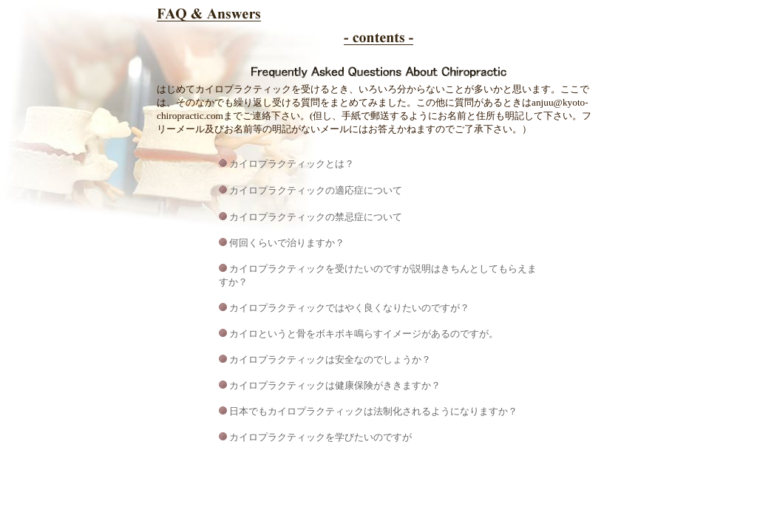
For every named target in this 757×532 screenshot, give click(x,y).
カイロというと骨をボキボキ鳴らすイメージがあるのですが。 (364, 334)
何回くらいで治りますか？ (287, 243)
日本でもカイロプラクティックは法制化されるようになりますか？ (372, 411)
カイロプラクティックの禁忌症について (316, 217)
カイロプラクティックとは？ (292, 164)
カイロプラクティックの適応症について (316, 190)
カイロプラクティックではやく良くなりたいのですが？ (349, 308)
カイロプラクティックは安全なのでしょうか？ (329, 359)
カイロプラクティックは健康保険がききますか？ (335, 385)
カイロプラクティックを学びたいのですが (320, 437)
